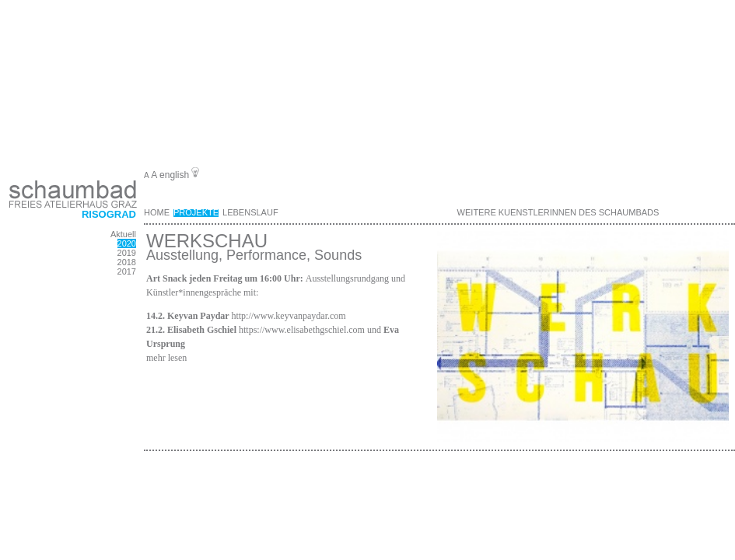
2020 (127, 243)
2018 (127, 262)
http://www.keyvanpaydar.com (288, 316)
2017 (127, 271)
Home (157, 212)
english (174, 175)
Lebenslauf (250, 212)
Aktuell (123, 234)
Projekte (196, 212)
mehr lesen (166, 358)
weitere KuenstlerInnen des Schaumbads (558, 212)
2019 (127, 253)
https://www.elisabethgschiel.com (302, 330)
